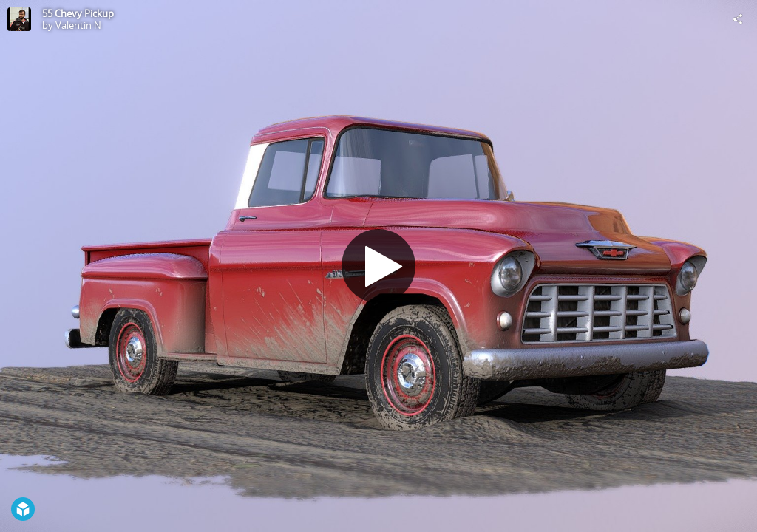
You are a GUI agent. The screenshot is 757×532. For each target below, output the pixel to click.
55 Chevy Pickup (78, 13)
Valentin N (78, 25)
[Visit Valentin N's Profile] (19, 19)
